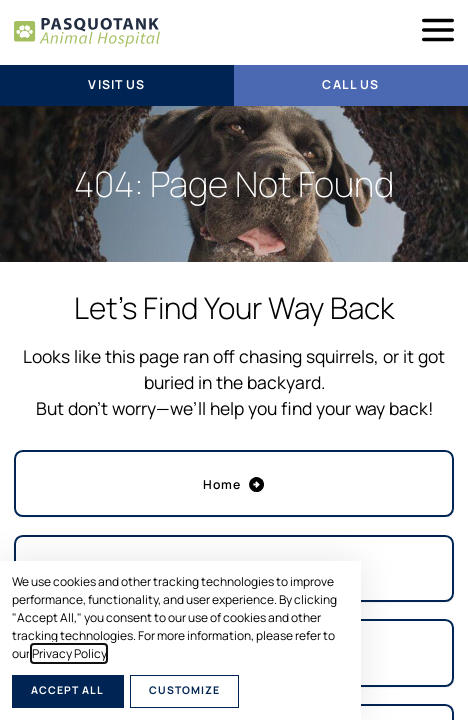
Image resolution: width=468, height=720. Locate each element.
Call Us (350, 84)
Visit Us (116, 84)
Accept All (67, 690)
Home (234, 485)
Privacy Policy (69, 653)
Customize (184, 690)
